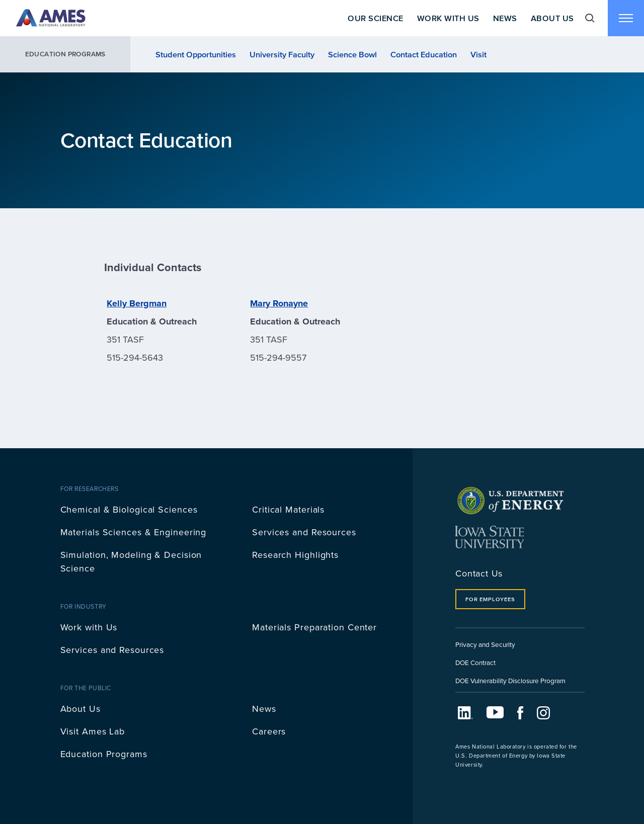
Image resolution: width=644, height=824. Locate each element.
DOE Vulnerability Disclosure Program (510, 680)
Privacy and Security (485, 644)
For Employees (490, 599)
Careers (269, 731)
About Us (552, 18)
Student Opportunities (196, 54)
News (505, 18)
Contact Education (424, 54)
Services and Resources (304, 532)
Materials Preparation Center (314, 627)
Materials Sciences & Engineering (134, 532)
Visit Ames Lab (93, 731)
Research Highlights (295, 555)
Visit (478, 54)
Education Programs (65, 54)
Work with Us (89, 627)
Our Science (375, 18)
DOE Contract (475, 662)
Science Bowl (352, 54)
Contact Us (479, 573)
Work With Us (448, 18)
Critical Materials (288, 509)
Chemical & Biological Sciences (129, 509)
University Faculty (282, 54)
